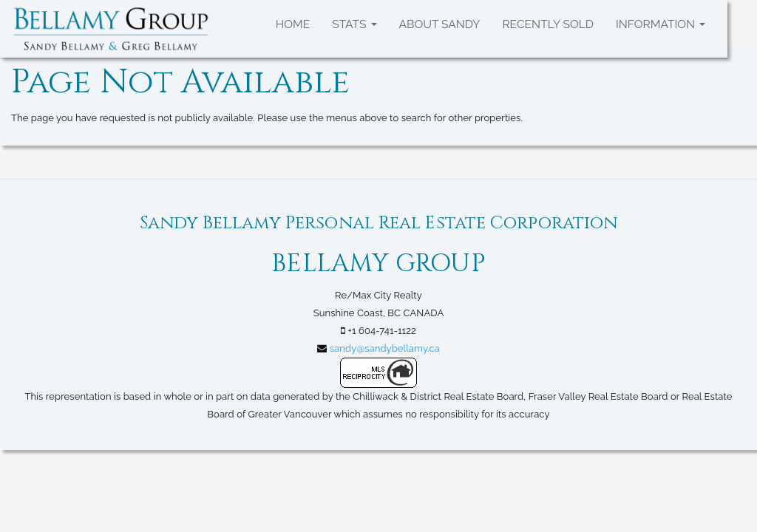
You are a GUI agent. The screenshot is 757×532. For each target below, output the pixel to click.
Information (661, 24)
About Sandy (440, 24)
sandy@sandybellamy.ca (385, 348)
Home (293, 24)
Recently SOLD (548, 24)
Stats (354, 24)
